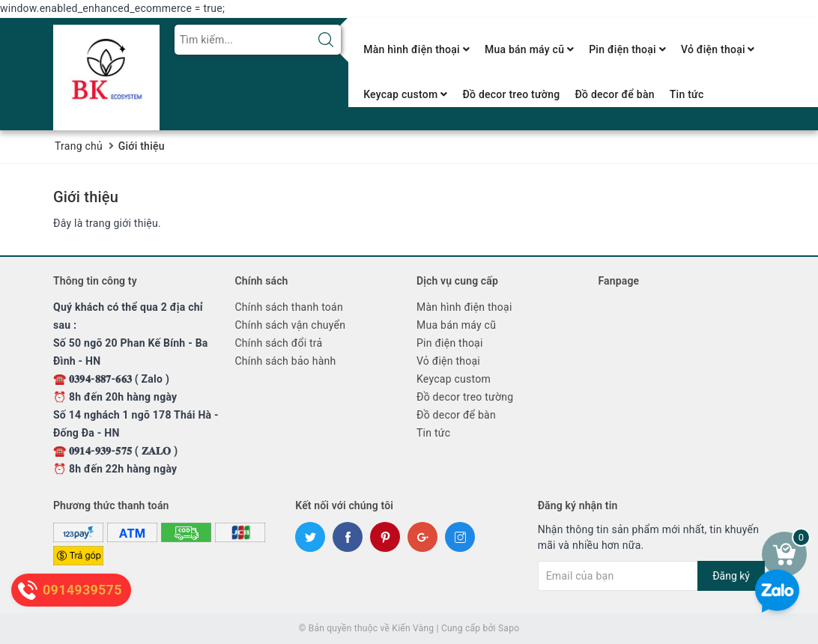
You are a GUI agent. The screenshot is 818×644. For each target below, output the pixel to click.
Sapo (509, 628)
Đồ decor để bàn (614, 94)
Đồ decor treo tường (511, 94)
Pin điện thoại (627, 49)
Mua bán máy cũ (529, 49)
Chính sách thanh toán (289, 307)
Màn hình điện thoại (416, 49)
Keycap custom (405, 94)
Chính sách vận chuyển (291, 325)
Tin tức (687, 94)
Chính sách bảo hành (286, 361)
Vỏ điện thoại (718, 49)
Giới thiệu (86, 197)
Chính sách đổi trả (279, 343)
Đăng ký (731, 576)
